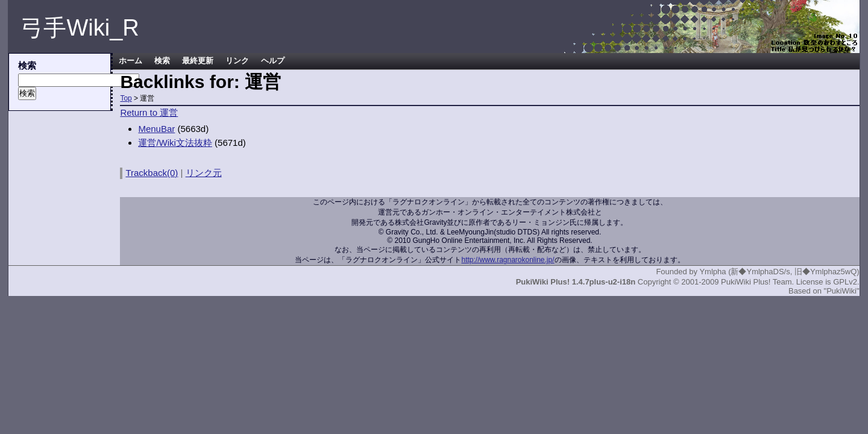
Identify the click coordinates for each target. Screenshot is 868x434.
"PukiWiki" (842, 291)
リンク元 (204, 173)
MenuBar (156, 129)
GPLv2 (845, 282)
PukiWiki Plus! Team (756, 282)
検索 (162, 61)
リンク (237, 61)
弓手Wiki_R (80, 28)
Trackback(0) (152, 173)
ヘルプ (273, 61)
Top (126, 98)
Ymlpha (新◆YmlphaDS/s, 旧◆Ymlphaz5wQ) (779, 272)
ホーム (131, 61)
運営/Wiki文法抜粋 (175, 143)
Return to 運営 (149, 112)
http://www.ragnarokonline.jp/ (508, 260)
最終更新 (198, 61)
